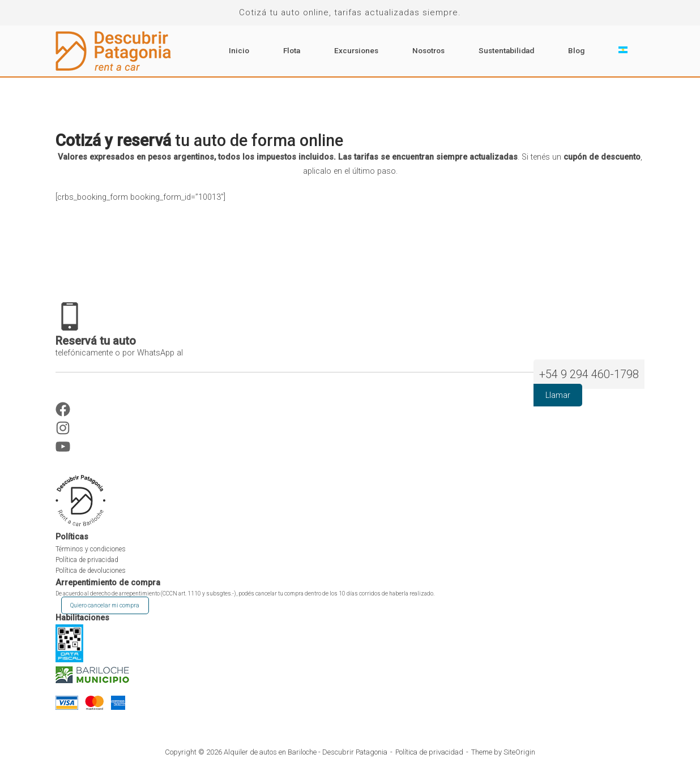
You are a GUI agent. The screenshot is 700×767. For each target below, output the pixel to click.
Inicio (239, 50)
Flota (292, 50)
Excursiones (356, 50)
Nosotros (428, 50)
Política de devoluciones (91, 571)
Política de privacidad (87, 560)
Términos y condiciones (91, 549)
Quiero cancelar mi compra (105, 605)
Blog (576, 50)
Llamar (558, 395)
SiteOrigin (519, 752)
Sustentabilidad (506, 50)
